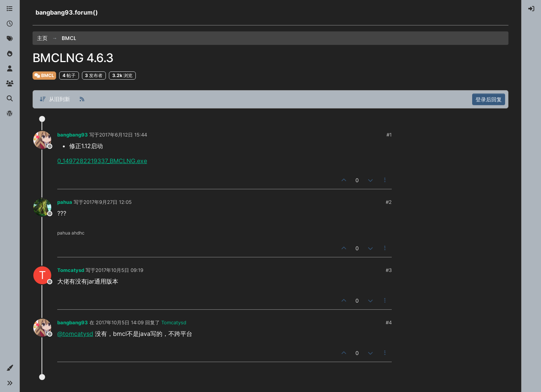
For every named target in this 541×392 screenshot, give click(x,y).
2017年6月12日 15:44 (123, 135)
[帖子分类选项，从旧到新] (55, 99)
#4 (389, 322)
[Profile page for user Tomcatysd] (42, 275)
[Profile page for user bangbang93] (42, 140)
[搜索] (10, 99)
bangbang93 (73, 135)
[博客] (10, 114)
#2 (389, 202)
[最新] (10, 24)
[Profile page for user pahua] (42, 207)
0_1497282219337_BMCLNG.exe (102, 161)
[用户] (10, 69)
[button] (10, 368)
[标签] (10, 39)
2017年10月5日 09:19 (119, 270)
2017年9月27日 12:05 (108, 202)
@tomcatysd (75, 334)
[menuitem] (531, 9)
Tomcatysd (71, 270)
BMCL (44, 75)
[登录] (531, 9)
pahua (65, 202)
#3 (389, 270)
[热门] (10, 54)
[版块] (10, 9)
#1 (389, 135)
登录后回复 (489, 99)
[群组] (10, 84)
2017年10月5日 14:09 (120, 322)
